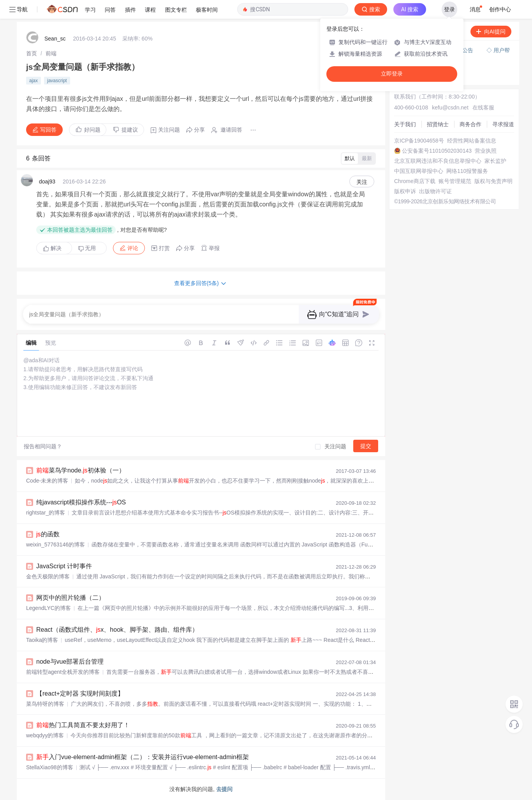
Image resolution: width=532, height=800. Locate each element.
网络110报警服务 (467, 171)
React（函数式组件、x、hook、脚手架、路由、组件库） (117, 630)
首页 (32, 53)
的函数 (48, 534)
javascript (57, 81)
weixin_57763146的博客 (55, 544)
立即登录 (392, 74)
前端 (51, 53)
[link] (32, 53)
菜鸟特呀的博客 (45, 704)
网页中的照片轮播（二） (70, 598)
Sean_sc (55, 39)
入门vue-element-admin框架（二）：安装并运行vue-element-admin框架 (143, 757)
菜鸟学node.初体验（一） (81, 470)
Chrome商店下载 (415, 181)
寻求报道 (503, 124)
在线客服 (483, 107)
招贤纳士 (438, 124)
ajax (33, 81)
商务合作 (470, 124)
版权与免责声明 (493, 181)
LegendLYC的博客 (48, 608)
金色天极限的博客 (48, 576)
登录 (449, 9)
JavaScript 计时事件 (64, 566)
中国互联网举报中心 (419, 171)
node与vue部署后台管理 (70, 662)
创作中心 (500, 9)
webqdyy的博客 (45, 735)
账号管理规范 (455, 181)
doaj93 (47, 181)
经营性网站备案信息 (472, 141)
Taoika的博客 (42, 640)
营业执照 (486, 151)
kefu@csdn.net (450, 107)
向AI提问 (491, 32)
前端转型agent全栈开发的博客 (63, 672)
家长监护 (495, 161)
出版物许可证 (435, 191)
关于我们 (405, 124)
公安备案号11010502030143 (437, 151)
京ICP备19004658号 (419, 141)
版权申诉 (405, 191)
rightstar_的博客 (46, 513)
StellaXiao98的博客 (50, 767)
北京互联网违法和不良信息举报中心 (438, 161)
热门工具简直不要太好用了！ (83, 725)
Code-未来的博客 (47, 481)
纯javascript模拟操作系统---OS (81, 502)
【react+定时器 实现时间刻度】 (80, 693)
